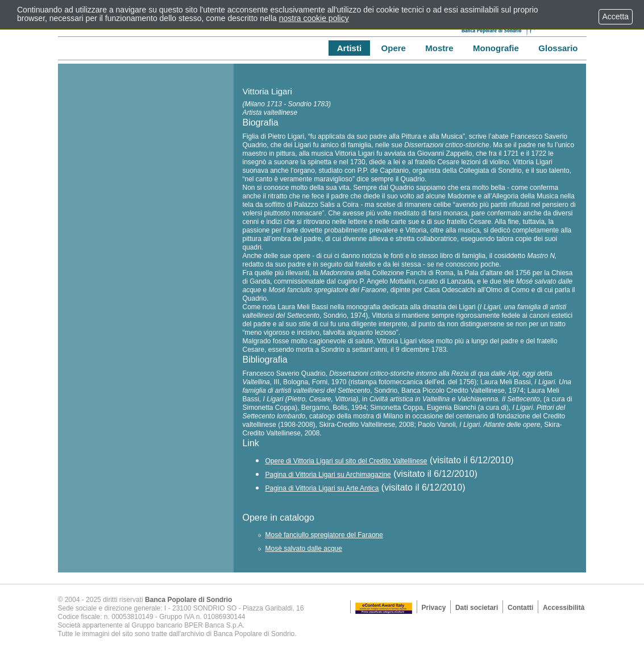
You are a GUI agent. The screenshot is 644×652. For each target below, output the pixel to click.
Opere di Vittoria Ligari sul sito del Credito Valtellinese (346, 461)
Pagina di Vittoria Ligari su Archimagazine (328, 475)
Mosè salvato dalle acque (303, 549)
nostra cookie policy (314, 18)
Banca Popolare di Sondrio (188, 600)
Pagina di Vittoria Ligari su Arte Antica (322, 488)
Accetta (616, 16)
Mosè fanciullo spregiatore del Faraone (324, 535)
